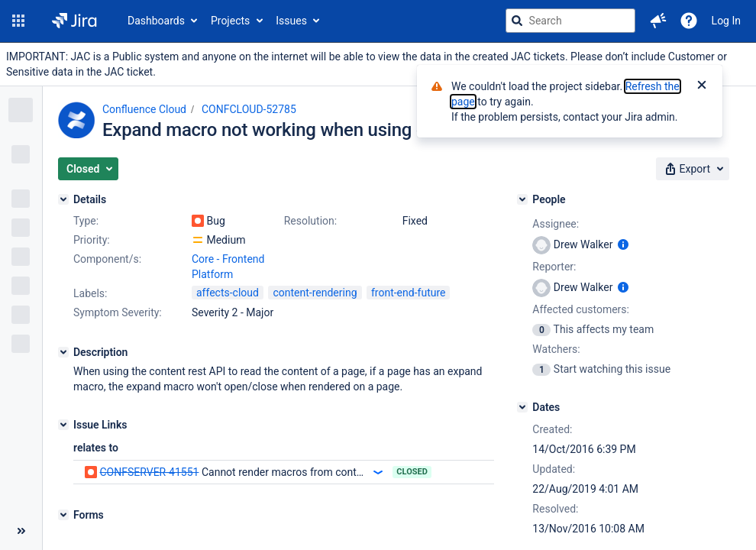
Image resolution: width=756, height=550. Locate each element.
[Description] (63, 352)
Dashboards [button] (156, 21)
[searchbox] (570, 21)
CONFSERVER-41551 (149, 472)
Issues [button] (291, 21)
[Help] (689, 21)
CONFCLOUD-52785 (249, 109)
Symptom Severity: (118, 312)
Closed (412, 472)
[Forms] (63, 515)
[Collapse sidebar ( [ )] (21, 531)
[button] (18, 21)
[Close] (702, 86)
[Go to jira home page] (74, 21)
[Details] (63, 199)
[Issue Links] (63, 425)
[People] (522, 199)
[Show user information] (623, 244)
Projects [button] (230, 21)
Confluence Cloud (144, 109)
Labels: (90, 293)
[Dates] (522, 407)
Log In (726, 21)
